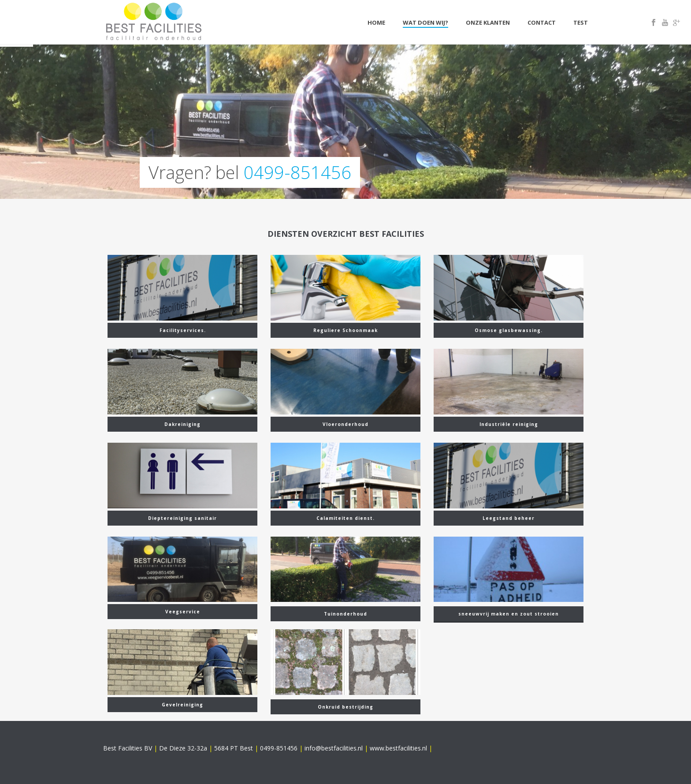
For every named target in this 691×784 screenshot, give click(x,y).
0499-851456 (297, 172)
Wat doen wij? (425, 22)
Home (376, 22)
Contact (542, 22)
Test (581, 22)
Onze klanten (488, 22)
